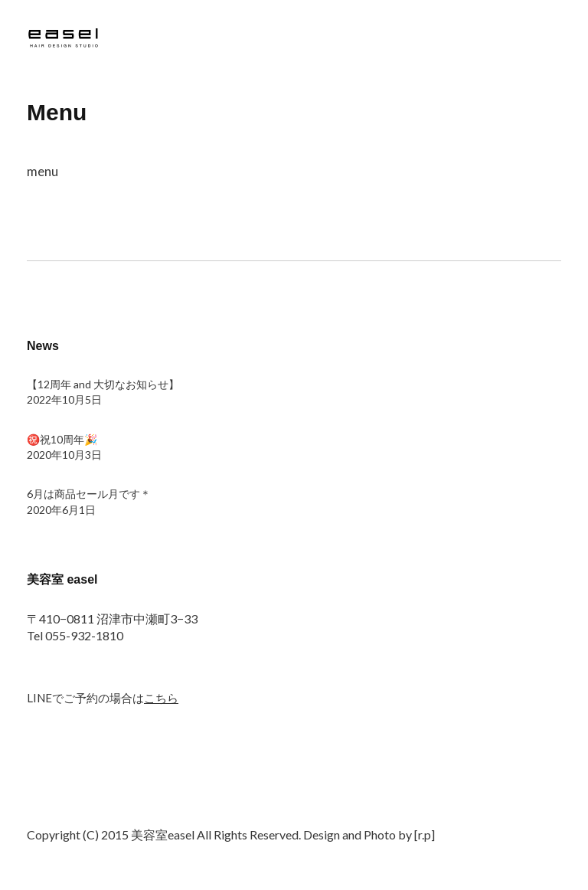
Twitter (38, 803)
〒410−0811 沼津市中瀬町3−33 (112, 618)
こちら (161, 698)
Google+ (119, 803)
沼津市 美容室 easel (65, 40)
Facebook (79, 803)
